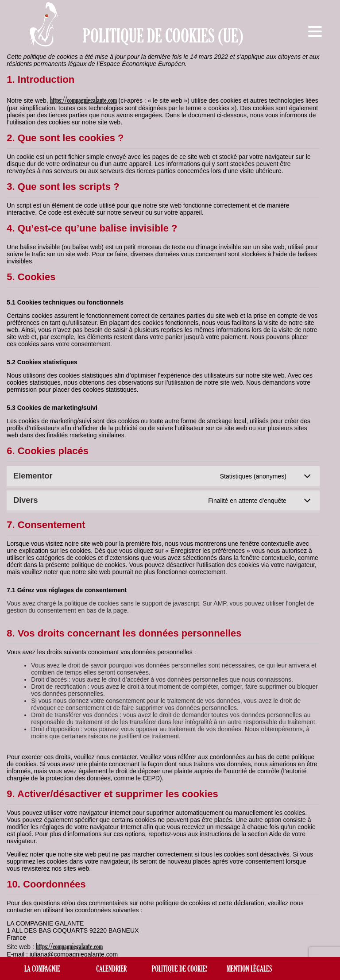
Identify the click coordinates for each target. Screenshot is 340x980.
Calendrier (111, 968)
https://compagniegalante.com (83, 100)
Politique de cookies (180, 968)
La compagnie (42, 968)
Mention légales (249, 968)
